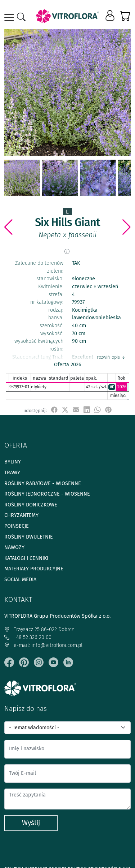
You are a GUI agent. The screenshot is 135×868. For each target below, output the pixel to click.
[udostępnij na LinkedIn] (87, 410)
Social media (20, 580)
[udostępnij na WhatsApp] (98, 410)
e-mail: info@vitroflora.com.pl (43, 645)
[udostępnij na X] (65, 410)
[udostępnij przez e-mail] (76, 410)
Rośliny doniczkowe (31, 505)
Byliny (13, 462)
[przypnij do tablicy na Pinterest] (108, 410)
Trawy (12, 473)
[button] (111, 16)
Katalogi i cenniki (26, 558)
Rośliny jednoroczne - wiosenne (47, 494)
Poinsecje (17, 526)
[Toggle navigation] (10, 18)
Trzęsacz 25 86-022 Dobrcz (39, 629)
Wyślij (31, 823)
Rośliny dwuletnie (29, 537)
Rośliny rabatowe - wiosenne (43, 483)
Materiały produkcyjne (34, 569)
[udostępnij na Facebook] (54, 410)
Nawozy (14, 547)
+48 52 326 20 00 (28, 637)
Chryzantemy (21, 515)
